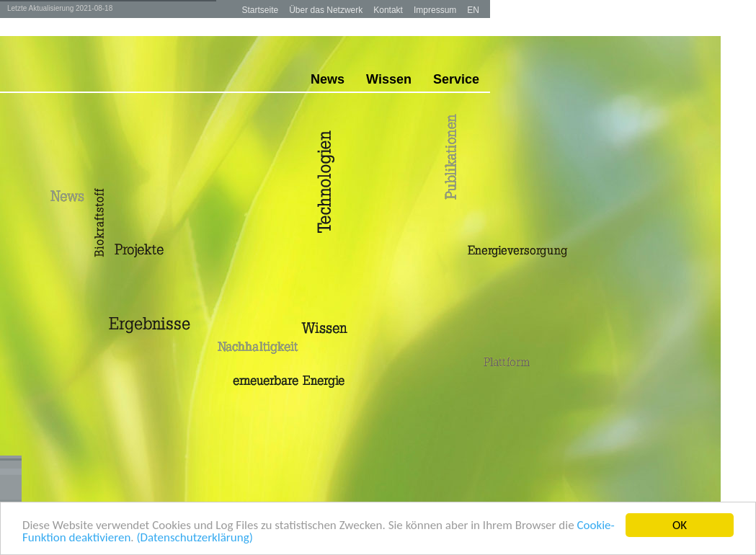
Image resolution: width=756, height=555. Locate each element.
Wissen (389, 79)
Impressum (435, 10)
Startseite (260, 10)
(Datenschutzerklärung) (194, 538)
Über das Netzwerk (326, 10)
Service (456, 79)
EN (473, 10)
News (328, 79)
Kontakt (388, 10)
